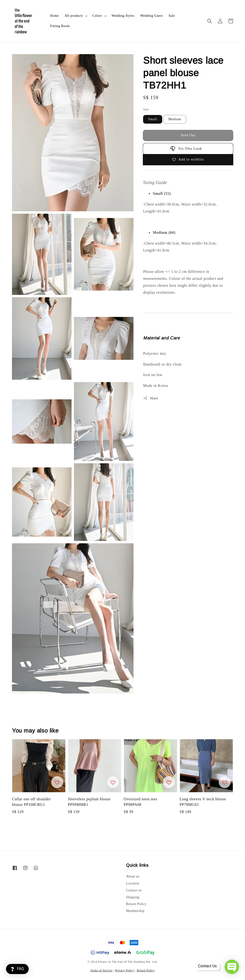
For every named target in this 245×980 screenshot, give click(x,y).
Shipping (133, 897)
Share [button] (151, 398)
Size (146, 109)
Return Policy (136, 904)
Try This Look (186, 149)
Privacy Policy (125, 970)
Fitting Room (60, 26)
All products (74, 16)
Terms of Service (101, 970)
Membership (135, 911)
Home (55, 16)
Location (133, 883)
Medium (175, 119)
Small (153, 119)
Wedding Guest (151, 16)
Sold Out (188, 135)
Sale (172, 16)
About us (133, 876)
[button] (210, 21)
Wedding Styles (123, 16)
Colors (97, 16)
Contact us (134, 890)
